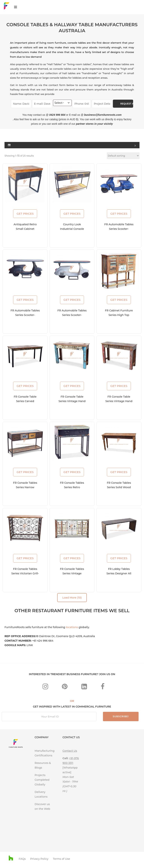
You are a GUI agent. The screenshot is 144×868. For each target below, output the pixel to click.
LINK (30, 645)
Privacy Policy (39, 859)
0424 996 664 (57, 115)
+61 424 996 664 (43, 641)
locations (72, 627)
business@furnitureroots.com (103, 115)
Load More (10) (72, 598)
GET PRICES (25, 214)
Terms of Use (61, 859)
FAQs (22, 859)
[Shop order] (123, 156)
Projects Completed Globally (42, 780)
